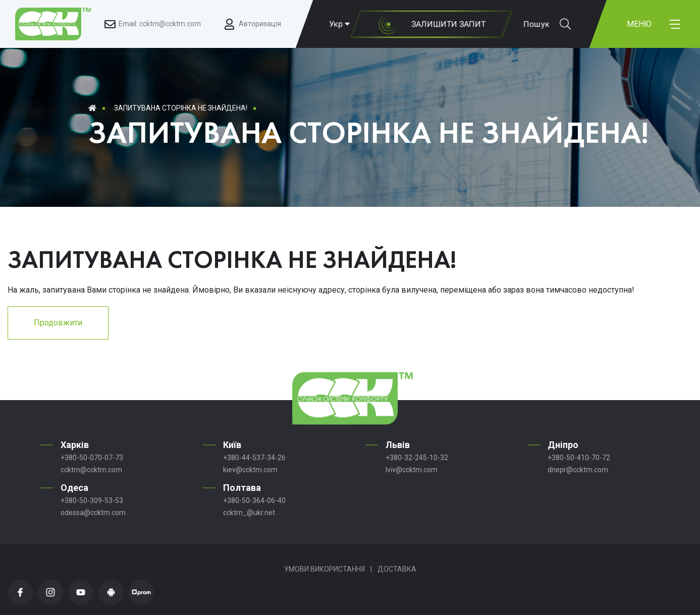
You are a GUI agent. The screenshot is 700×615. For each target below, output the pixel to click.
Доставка (397, 569)
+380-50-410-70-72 (579, 458)
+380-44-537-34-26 (254, 458)
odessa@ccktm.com (93, 513)
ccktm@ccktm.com (91, 470)
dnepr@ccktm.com (578, 470)
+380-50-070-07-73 (92, 458)
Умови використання (325, 569)
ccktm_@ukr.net (249, 513)
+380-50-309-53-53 (92, 500)
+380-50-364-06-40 (254, 500)
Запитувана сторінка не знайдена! (181, 108)
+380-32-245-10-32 (417, 458)
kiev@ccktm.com (250, 470)
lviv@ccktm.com (412, 470)
